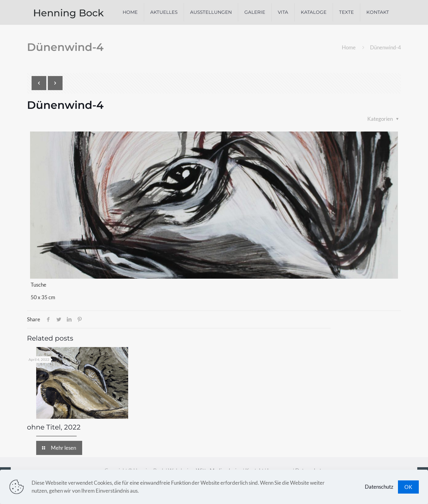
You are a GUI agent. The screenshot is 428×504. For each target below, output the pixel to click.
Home (349, 47)
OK (408, 487)
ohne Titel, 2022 (54, 427)
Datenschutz (379, 487)
